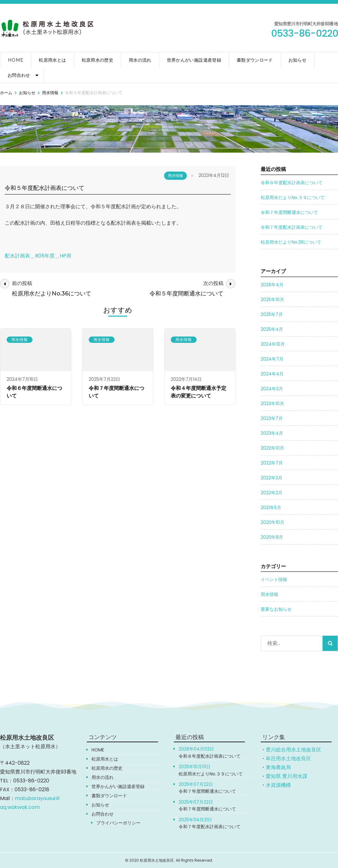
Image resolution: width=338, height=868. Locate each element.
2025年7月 (272, 314)
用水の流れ (140, 60)
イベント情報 (274, 580)
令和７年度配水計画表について (292, 227)
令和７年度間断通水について (289, 212)
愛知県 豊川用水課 (287, 776)
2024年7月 (272, 359)
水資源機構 (278, 785)
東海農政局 (278, 767)
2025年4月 (272, 329)
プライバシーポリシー (118, 823)
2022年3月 (272, 478)
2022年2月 (272, 493)
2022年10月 (272, 448)
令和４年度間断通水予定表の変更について (199, 392)
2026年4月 (272, 285)
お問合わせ (19, 75)
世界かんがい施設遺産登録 (194, 60)
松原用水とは (52, 60)
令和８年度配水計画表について (292, 183)
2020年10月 (273, 522)
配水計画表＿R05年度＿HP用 (38, 256)
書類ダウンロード (255, 60)
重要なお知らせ (276, 609)
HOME (16, 60)
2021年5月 (271, 507)
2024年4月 (272, 374)
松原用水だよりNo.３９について (293, 197)
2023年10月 (272, 404)
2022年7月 (272, 463)
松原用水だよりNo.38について (291, 242)
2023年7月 (272, 418)
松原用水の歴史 (98, 60)
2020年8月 (272, 537)
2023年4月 (272, 433)
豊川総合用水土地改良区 (294, 750)
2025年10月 (272, 300)
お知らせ (297, 60)
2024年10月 (273, 344)
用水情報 (175, 176)
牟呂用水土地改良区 (288, 759)
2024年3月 (272, 389)
